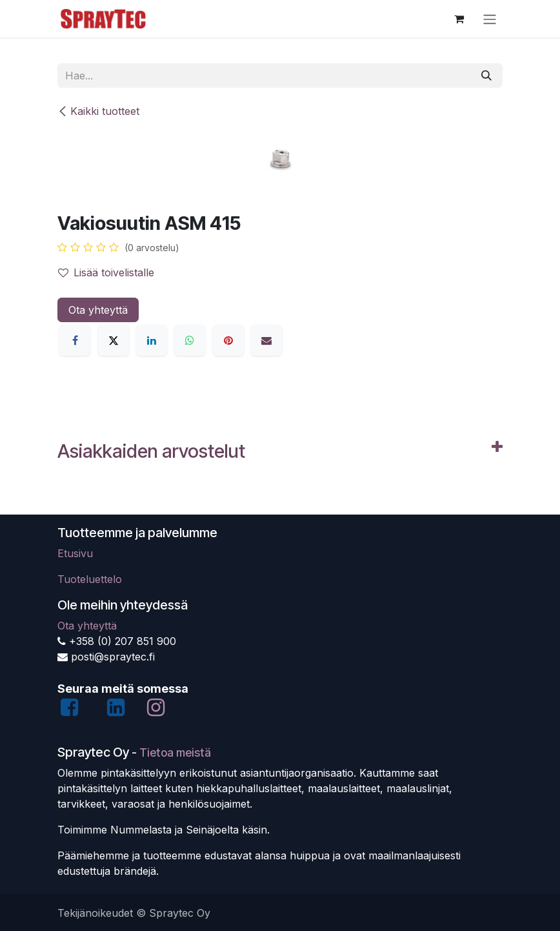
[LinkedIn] (152, 340)
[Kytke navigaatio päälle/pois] (490, 19)
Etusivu (75, 553)
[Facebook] (75, 340)
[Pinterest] (228, 340)
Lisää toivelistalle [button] (106, 272)
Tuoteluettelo (90, 579)
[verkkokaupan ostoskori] (459, 19)
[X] (114, 340)
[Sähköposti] (266, 340)
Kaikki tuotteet (98, 111)
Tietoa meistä (175, 752)
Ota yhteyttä (98, 310)
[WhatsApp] (190, 340)
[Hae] (486, 76)
